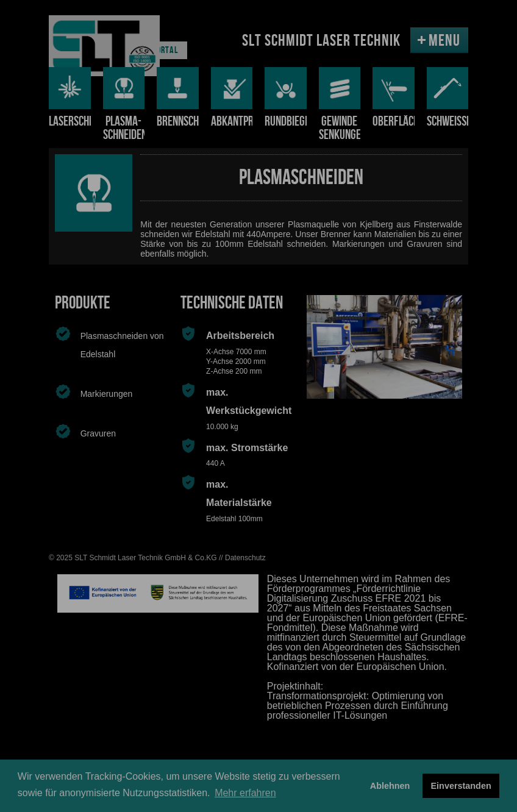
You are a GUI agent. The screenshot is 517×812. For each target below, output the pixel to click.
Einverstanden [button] (461, 786)
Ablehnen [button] (390, 786)
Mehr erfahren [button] (245, 793)
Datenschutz (245, 558)
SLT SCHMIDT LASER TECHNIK (321, 41)
